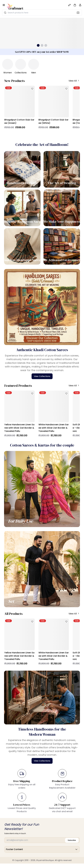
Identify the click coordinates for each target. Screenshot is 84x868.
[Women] (8, 64)
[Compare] (69, 5)
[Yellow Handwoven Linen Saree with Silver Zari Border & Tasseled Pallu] (20, 406)
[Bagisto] (15, 5)
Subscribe (72, 840)
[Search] (79, 12)
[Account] (80, 6)
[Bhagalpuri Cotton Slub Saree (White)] (54, 102)
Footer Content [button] (42, 850)
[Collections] (21, 64)
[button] (75, 5)
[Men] (34, 64)
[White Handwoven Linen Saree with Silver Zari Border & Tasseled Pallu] (54, 406)
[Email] (42, 840)
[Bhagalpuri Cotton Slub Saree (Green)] (20, 102)
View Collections (42, 376)
